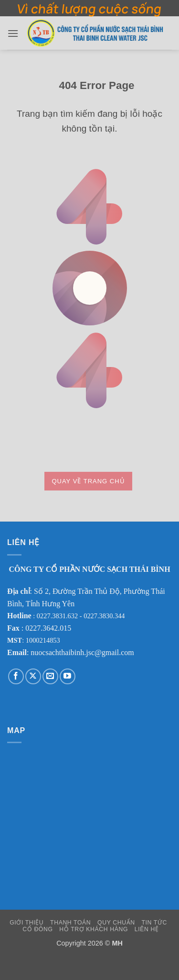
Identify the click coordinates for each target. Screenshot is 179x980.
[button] (13, 33)
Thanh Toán (70, 923)
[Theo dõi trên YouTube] (68, 676)
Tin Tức (154, 923)
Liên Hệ (147, 929)
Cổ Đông (37, 929)
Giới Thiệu (26, 923)
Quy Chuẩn (116, 923)
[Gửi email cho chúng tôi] (50, 676)
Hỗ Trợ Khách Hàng (94, 929)
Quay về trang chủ (88, 481)
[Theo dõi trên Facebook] (16, 676)
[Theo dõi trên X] (33, 676)
